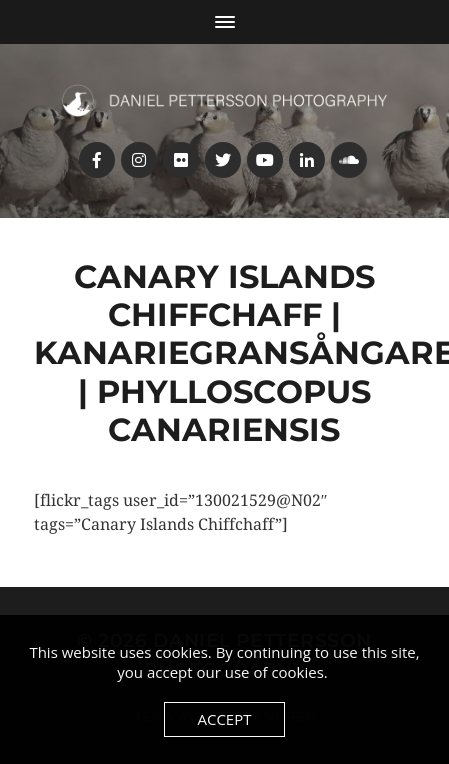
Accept (224, 719)
